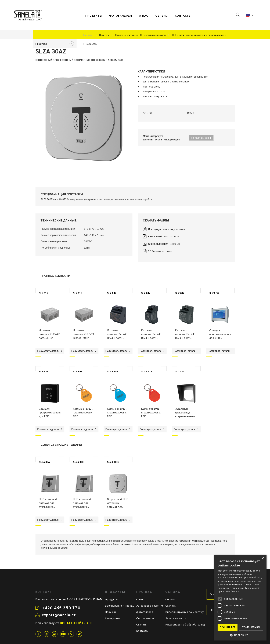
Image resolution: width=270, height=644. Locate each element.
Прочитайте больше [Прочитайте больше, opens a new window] (228, 592)
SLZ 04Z (180, 293)
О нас (144, 16)
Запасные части (176, 618)
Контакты (183, 16)
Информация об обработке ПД (185, 624)
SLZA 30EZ (113, 462)
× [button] (263, 559)
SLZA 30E (78, 462)
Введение (88, 35)
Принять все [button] (228, 627)
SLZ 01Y (44, 293)
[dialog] (240, 598)
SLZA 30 (214, 293)
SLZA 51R (147, 371)
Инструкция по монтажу (161, 229)
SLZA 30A (44, 462)
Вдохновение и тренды (120, 606)
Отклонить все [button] (251, 627)
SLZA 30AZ (92, 44)
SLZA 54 (180, 371)
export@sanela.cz (59, 615)
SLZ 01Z (78, 293)
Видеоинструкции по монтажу (184, 612)
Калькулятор (113, 618)
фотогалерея (121, 16)
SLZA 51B (113, 371)
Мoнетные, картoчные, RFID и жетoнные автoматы (141, 35)
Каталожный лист (158, 236)
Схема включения (158, 244)
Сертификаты (145, 618)
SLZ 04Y (146, 293)
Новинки (110, 612)
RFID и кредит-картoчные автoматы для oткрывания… (199, 35)
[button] (240, 635)
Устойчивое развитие (150, 606)
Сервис (170, 599)
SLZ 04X (112, 293)
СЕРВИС (162, 16)
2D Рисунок (155, 251)
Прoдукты (94, 16)
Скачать (142, 624)
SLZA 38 (44, 371)
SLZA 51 (78, 371)
